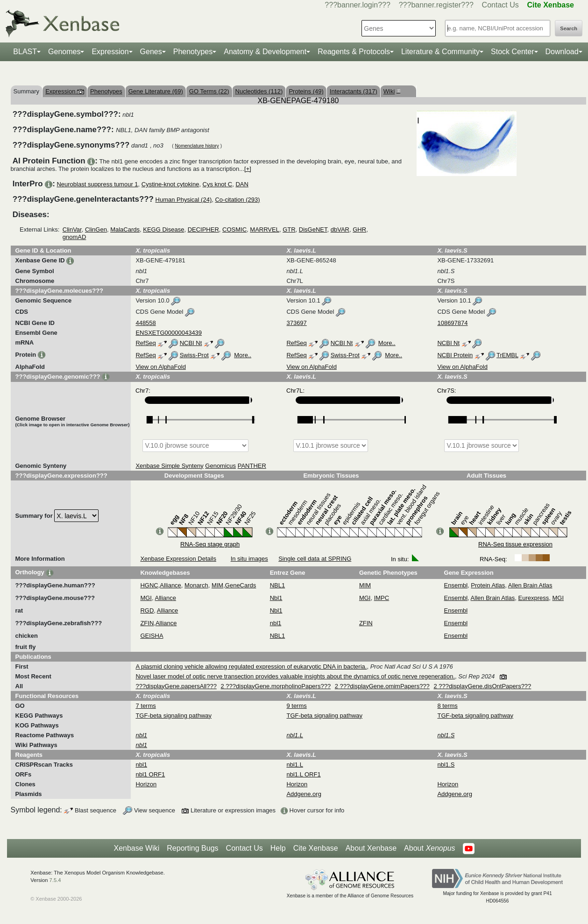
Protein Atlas (488, 585)
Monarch (196, 585)
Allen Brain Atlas (530, 585)
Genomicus (220, 466)
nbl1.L (294, 765)
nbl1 (276, 623)
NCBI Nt (191, 343)
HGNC (149, 585)
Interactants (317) (354, 91)
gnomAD (74, 237)
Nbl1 (276, 598)
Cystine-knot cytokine (170, 184)
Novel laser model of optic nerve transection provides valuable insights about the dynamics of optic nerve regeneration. (295, 676)
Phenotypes (193, 52)
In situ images (249, 559)
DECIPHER (203, 229)
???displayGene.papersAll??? (176, 686)
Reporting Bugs (192, 848)
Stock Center (512, 52)
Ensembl (456, 585)
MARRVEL (265, 229)
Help (278, 848)
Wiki (391, 91)
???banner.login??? (358, 5)
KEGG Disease (163, 229)
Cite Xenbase (316, 848)
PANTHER (252, 466)
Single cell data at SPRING (315, 559)
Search (569, 28)
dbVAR (340, 229)
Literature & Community (440, 52)
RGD (147, 610)
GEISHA (152, 636)
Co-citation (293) (237, 200)
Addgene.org (304, 794)
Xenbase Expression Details (178, 559)
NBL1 (278, 585)
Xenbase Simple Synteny (169, 466)
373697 (296, 323)
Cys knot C (218, 184)
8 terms (447, 706)
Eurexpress (534, 598)
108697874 (452, 323)
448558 (145, 323)
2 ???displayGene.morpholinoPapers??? (276, 686)
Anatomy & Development (265, 52)
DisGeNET (313, 229)
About (429, 848)
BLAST (25, 52)
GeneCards (241, 585)
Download (562, 52)
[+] (248, 169)
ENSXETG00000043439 (169, 333)
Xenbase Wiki (136, 848)
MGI (146, 598)
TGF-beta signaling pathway (174, 716)
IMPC (382, 598)
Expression (110, 52)
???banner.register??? (436, 5)
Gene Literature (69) (156, 91)
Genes (151, 52)
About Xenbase (371, 848)
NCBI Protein (455, 355)
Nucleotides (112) (259, 91)
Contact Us (500, 5)
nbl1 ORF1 (150, 774)
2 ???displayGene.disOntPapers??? (482, 686)
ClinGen (96, 229)
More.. (387, 343)
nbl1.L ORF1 (303, 774)
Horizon (146, 784)
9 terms (296, 706)
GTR (289, 229)
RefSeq (145, 343)
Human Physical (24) (184, 200)
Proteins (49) (306, 91)
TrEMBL (507, 355)
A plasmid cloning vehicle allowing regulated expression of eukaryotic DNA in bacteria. (251, 667)
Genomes (64, 52)
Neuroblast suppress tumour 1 (97, 184)
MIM (217, 585)
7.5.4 (55, 880)
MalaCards (125, 229)
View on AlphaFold (160, 367)
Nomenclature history (197, 146)
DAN (242, 184)
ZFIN (147, 623)
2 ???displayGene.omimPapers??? (382, 686)
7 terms (145, 706)
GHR (359, 229)
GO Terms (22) (209, 91)
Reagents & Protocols (354, 52)
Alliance (170, 585)
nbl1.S (446, 765)
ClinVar (72, 229)
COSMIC (234, 229)
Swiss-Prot (194, 355)
